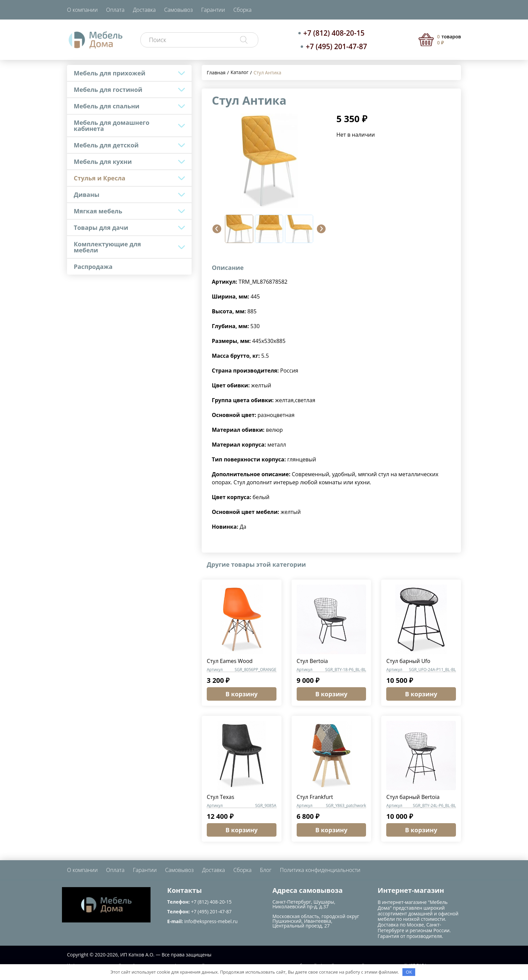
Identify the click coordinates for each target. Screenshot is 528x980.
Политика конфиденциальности (320, 870)
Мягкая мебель (98, 211)
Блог (266, 870)
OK (409, 972)
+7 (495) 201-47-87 (336, 46)
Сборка (242, 10)
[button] (217, 229)
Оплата (115, 10)
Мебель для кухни (103, 162)
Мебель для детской (106, 145)
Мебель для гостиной (108, 90)
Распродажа (93, 267)
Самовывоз (179, 10)
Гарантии (213, 10)
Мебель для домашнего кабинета (112, 126)
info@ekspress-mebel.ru (211, 921)
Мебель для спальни (107, 106)
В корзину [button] (242, 694)
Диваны (87, 195)
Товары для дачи (101, 228)
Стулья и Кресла (100, 178)
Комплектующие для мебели (107, 247)
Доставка (144, 10)
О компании (82, 10)
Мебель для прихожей (110, 73)
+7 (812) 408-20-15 (334, 33)
